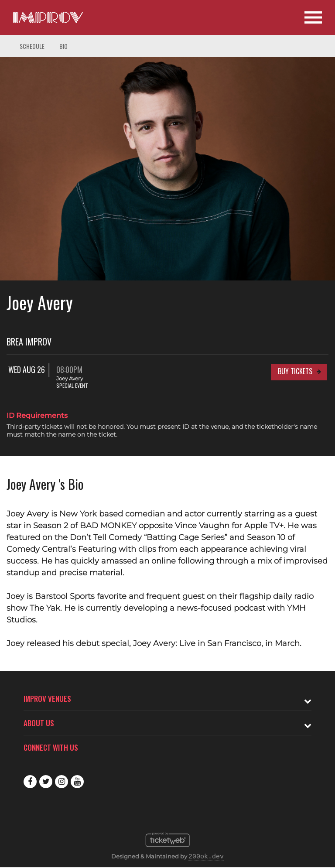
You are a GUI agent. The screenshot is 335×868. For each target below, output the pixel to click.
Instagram (62, 782)
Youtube (77, 782)
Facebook (30, 782)
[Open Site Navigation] (313, 17)
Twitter (46, 782)
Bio (63, 46)
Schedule (32, 46)
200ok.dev (206, 857)
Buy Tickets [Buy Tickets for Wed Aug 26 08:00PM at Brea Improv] (295, 371)
